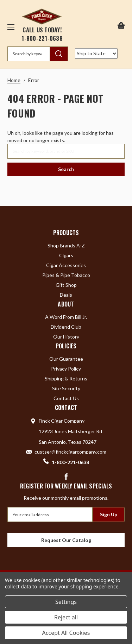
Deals (66, 295)
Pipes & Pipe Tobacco (66, 275)
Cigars (66, 255)
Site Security (66, 388)
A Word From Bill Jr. (66, 317)
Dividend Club (66, 327)
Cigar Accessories (66, 265)
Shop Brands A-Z (66, 245)
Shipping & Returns (66, 378)
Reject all (66, 617)
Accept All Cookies (66, 633)
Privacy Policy (66, 369)
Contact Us (66, 398)
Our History (66, 337)
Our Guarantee (66, 359)
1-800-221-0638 (42, 38)
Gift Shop (66, 285)
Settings (66, 602)
